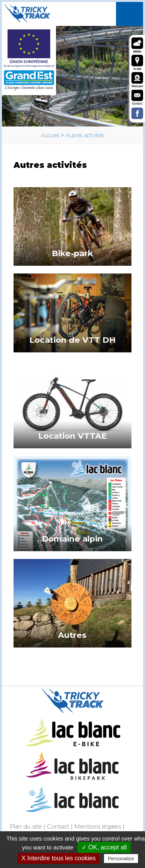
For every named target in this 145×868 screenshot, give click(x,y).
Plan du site (26, 827)
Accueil (50, 135)
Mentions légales (98, 827)
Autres (72, 635)
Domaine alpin (72, 539)
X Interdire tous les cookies (58, 858)
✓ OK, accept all (104, 847)
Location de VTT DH (72, 340)
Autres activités (85, 135)
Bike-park (72, 253)
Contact (58, 827)
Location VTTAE (72, 436)
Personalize (121, 859)
